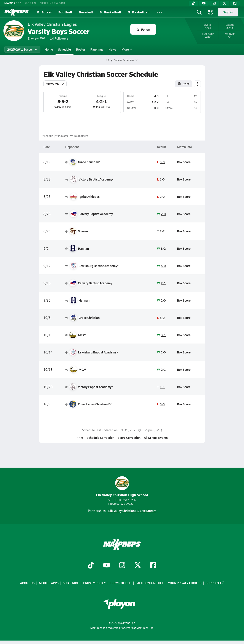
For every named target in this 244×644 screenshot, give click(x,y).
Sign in (228, 12)
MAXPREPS (13, 3)
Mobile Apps (49, 583)
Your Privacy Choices (185, 583)
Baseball (86, 12)
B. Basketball (110, 12)
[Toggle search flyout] (199, 12)
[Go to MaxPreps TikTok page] (91, 566)
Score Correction (129, 438)
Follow (143, 29)
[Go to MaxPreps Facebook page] (153, 566)
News (112, 49)
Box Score (184, 162)
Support (215, 583)
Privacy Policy (94, 583)
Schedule (65, 49)
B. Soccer (45, 12)
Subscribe (71, 583)
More (126, 49)
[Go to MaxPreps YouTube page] (107, 566)
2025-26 (55, 84)
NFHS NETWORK (53, 3)
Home (49, 49)
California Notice (150, 583)
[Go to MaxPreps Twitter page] (138, 566)
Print (80, 438)
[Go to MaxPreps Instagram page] (122, 566)
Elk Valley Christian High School (122, 487)
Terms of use (121, 583)
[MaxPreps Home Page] (108, 60)
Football (65, 12)
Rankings (97, 49)
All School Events (156, 438)
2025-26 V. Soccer (22, 49)
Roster (81, 49)
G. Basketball (139, 12)
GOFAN (31, 3)
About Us (27, 583)
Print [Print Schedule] (184, 84)
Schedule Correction (100, 438)
